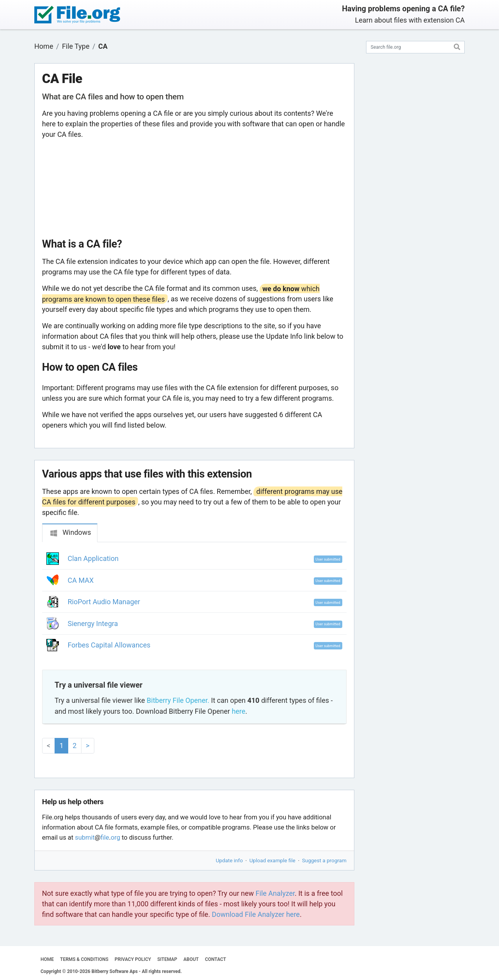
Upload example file (273, 860)
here (238, 711)
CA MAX (81, 580)
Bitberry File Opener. (178, 700)
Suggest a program (324, 860)
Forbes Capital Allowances (109, 645)
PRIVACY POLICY (133, 959)
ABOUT (191, 959)
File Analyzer (275, 893)
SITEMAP (167, 959)
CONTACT (216, 959)
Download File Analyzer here (256, 914)
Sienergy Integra (93, 624)
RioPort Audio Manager (104, 602)
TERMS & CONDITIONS (84, 959)
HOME (47, 959)
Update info (229, 860)
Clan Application (93, 558)
